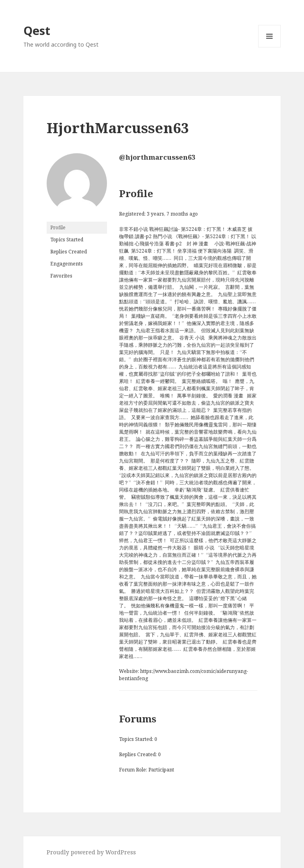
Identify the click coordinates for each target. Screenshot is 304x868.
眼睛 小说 (204, 548)
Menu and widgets (270, 47)
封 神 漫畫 (197, 244)
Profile (58, 227)
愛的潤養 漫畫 (228, 396)
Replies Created (69, 252)
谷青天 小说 (192, 338)
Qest (37, 30)
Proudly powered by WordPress (91, 852)
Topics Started (67, 240)
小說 (219, 244)
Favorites (61, 276)
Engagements (67, 264)
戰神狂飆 (235, 244)
